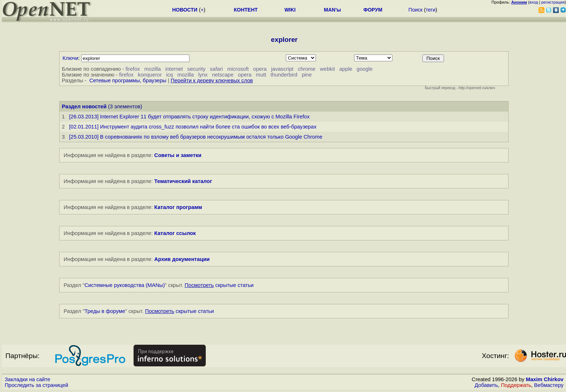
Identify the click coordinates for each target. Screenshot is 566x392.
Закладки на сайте (27, 379)
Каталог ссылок (175, 233)
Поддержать (516, 385)
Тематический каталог (183, 181)
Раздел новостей (84, 106)
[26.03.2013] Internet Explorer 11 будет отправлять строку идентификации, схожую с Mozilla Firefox (189, 117)
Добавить (486, 385)
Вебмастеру (549, 385)
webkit (327, 69)
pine (307, 75)
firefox (133, 69)
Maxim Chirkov (545, 379)
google (365, 69)
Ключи (70, 58)
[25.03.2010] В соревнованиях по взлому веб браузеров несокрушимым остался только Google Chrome (196, 137)
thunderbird (284, 75)
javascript (282, 69)
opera (260, 69)
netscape (223, 75)
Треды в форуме (105, 311)
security (197, 69)
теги (430, 10)
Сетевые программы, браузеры (128, 80)
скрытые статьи (219, 285)
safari (217, 69)
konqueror (150, 75)
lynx (203, 75)
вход (534, 2)
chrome (307, 69)
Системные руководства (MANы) (125, 285)
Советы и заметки (178, 155)
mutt (261, 75)
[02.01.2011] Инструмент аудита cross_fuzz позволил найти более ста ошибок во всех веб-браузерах (193, 127)
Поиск (416, 10)
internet (174, 69)
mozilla (153, 69)
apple (346, 69)
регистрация (553, 2)
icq (169, 75)
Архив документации (182, 259)
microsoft (238, 69)
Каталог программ (178, 207)
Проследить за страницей (36, 385)
